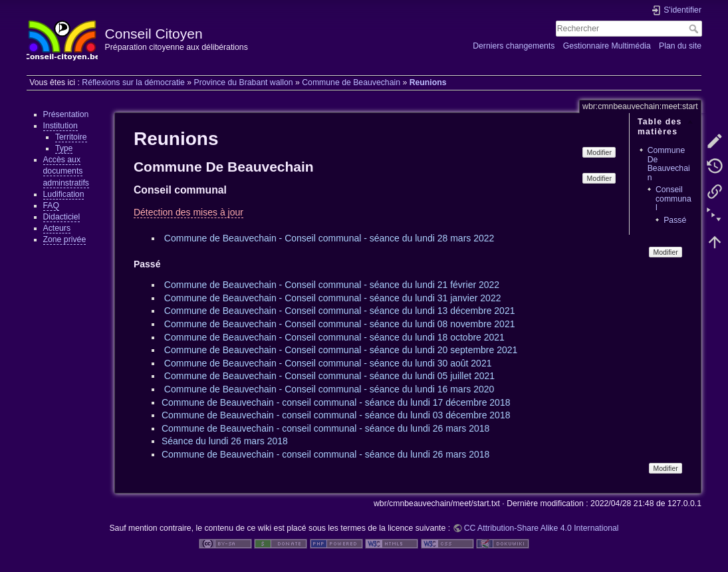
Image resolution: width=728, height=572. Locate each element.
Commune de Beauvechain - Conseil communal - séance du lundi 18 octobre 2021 (334, 337)
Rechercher (695, 29)
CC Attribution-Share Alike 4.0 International (542, 528)
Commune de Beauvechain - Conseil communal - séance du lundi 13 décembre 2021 (340, 311)
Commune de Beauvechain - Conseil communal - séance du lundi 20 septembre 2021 (341, 350)
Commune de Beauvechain (351, 82)
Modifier (599, 152)
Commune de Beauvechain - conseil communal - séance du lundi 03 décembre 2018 (336, 415)
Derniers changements (514, 46)
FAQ (52, 206)
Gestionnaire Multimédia (607, 46)
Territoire (71, 137)
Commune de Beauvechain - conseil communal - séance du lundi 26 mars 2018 (325, 428)
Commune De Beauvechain (669, 164)
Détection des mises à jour (188, 212)
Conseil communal (673, 199)
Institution (61, 126)
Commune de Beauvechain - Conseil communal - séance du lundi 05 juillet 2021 (329, 376)
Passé (675, 220)
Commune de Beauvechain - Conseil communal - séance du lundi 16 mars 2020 (329, 389)
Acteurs (57, 228)
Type (64, 148)
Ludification (64, 194)
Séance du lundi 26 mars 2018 (225, 441)
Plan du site (680, 46)
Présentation (66, 114)
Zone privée (65, 239)
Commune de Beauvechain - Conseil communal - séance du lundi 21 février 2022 (332, 285)
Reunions (428, 82)
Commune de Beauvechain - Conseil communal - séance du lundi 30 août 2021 (328, 363)
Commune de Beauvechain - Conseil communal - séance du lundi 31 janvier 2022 (333, 298)
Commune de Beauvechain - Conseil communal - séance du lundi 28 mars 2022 (329, 238)
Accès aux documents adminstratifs (66, 171)
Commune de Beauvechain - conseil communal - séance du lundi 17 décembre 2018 (336, 402)
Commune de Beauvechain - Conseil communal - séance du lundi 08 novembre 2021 (340, 324)
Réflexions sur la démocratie (133, 82)
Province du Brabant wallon (243, 82)
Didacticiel (62, 217)
